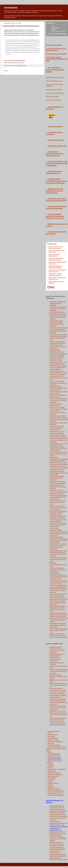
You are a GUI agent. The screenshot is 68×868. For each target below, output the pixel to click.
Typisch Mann (51, 780)
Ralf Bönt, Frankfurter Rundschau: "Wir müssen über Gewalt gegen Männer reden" (58, 400)
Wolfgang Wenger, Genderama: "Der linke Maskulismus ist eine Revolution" (58, 317)
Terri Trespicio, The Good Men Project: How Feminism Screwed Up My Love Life (58, 708)
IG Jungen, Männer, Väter (56, 140)
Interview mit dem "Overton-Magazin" (56, 93)
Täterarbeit (50, 764)
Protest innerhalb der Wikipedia (58, 814)
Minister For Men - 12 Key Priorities (57, 769)
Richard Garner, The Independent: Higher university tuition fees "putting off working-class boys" (58, 596)
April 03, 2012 (22, 66)
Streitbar (50, 752)
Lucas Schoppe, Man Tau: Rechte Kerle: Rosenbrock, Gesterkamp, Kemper (58, 559)
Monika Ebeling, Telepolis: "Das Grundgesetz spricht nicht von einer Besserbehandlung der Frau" (59, 468)
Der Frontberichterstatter (54, 745)
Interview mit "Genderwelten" (53, 100)
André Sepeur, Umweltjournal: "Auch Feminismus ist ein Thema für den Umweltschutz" (58, 520)
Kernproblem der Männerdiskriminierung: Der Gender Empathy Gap (55, 154)
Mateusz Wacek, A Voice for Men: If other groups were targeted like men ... (59, 630)
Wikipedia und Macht (55, 821)
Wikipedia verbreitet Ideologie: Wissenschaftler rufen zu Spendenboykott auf (57, 851)
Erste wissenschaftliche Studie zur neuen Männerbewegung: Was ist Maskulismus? (57, 164)
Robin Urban (51, 743)
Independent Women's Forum (55, 793)
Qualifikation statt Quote (54, 754)
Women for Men (52, 778)
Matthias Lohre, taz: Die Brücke (58, 416)
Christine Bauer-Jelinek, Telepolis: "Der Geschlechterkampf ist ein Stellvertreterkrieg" (58, 497)
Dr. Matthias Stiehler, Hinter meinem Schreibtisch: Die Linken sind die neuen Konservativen (58, 373)
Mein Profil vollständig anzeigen (58, 34)
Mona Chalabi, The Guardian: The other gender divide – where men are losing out (58, 590)
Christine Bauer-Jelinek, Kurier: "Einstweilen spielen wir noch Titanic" (58, 502)
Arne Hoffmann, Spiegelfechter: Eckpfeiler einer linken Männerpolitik (58, 303)
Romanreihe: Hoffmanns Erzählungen (56, 54)
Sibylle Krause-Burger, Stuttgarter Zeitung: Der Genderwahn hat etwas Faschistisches (58, 368)
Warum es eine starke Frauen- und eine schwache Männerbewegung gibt (59, 685)
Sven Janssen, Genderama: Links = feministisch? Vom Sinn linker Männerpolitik (58, 309)
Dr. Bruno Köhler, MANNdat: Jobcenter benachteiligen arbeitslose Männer (57, 428)
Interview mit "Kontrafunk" (53, 96)
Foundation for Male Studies (55, 774)
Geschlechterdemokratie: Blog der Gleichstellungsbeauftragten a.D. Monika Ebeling (56, 749)
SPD (23, 63)
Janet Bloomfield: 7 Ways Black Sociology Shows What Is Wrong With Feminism (58, 625)
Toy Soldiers (51, 787)
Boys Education (52, 771)
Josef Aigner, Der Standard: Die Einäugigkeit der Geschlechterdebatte (58, 348)
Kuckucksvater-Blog (53, 738)
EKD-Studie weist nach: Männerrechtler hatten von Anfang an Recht (58, 676)
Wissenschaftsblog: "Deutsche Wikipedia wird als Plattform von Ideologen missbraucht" (58, 834)
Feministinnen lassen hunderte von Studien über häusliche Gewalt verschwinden (59, 818)
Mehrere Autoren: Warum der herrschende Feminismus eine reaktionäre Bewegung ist (57, 343)
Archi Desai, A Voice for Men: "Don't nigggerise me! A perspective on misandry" (59, 620)
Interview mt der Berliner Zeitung (54, 81)
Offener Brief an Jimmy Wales (57, 813)
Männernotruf (51, 766)
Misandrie (11, 63)
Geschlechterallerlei (53, 735)
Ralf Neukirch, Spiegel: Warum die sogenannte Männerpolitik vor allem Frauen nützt (59, 419)
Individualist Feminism (53, 788)
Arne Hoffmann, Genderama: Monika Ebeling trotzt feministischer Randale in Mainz (59, 473)
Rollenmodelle (17, 63)
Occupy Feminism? (55, 657)
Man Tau (50, 733)
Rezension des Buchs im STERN (54, 77)
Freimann (50, 781)
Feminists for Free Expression (55, 790)
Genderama (11, 8)
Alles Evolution (51, 736)
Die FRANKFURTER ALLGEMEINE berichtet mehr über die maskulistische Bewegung (57, 181)
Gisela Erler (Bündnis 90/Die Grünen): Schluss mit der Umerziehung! (57, 478)
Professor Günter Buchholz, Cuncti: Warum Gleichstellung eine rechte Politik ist (59, 454)
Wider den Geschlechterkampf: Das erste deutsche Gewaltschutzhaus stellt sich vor (59, 671)
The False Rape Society (54, 773)
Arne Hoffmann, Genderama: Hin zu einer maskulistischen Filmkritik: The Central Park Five (59, 577)
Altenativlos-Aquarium (53, 740)
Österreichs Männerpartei (54, 757)
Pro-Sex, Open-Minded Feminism (56, 792)
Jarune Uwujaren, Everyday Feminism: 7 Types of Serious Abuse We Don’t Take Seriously (58, 723)
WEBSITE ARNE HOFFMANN (54, 45)
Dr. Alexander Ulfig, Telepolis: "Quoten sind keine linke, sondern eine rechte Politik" (58, 449)
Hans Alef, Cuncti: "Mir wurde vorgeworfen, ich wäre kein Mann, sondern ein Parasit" (58, 508)
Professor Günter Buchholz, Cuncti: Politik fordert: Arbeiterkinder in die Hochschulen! (59, 440)
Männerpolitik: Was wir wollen (57, 146)
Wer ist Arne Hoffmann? (55, 126)
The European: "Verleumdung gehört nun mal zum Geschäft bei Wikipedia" (58, 839)
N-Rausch (50, 768)
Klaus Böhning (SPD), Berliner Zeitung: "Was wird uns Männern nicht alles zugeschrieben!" (58, 483)
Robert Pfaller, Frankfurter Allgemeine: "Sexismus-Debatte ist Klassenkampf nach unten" (58, 492)
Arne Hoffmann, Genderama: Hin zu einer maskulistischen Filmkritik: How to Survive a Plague (59, 582)
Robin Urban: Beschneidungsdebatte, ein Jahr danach (58, 565)
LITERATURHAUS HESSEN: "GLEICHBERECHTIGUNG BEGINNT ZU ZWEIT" (57, 59)
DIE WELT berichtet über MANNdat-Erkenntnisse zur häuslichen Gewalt (55, 191)
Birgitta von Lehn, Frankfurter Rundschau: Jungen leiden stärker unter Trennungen (58, 409)
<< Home (6, 71)
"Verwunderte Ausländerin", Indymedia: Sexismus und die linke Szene (59, 378)
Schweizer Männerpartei (54, 755)
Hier (5, 61)
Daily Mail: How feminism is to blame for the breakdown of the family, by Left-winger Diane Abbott (59, 635)
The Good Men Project (53, 776)
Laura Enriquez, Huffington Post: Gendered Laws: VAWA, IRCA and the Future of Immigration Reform (58, 615)
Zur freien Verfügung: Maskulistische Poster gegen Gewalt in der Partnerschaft (55, 216)
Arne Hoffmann (55, 28)
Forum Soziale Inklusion (54, 731)
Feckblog (50, 785)
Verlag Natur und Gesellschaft (55, 742)
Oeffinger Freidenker (53, 783)
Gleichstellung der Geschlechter (56, 795)
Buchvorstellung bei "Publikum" (54, 90)
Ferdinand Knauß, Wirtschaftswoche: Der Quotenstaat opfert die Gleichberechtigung (59, 459)
